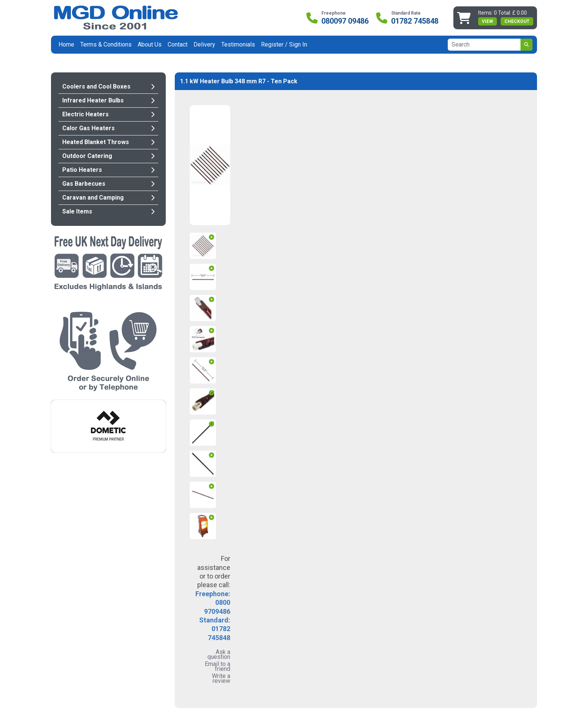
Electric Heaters (108, 114)
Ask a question (219, 654)
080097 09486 (345, 21)
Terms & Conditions (106, 44)
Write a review (221, 678)
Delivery (204, 44)
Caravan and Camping (108, 198)
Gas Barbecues (108, 184)
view (487, 21)
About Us (150, 44)
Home (66, 44)
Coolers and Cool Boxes (108, 86)
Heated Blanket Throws (108, 142)
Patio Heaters (108, 170)
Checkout (517, 21)
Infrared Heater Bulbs (108, 100)
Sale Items (108, 211)
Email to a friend (217, 666)
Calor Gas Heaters (108, 128)
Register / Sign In (284, 44)
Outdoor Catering (108, 156)
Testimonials (238, 44)
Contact (178, 44)
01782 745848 (415, 21)
